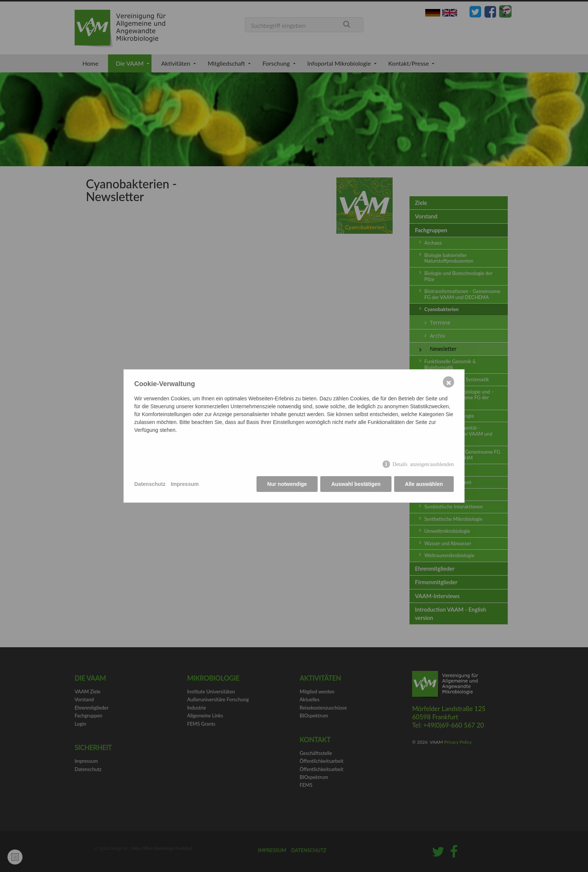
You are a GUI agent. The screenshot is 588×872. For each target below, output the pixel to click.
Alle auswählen (424, 484)
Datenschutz (150, 484)
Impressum (185, 484)
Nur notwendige (287, 484)
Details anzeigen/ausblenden (423, 464)
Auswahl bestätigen (356, 484)
